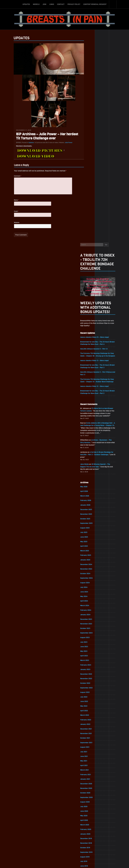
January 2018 (90, 748)
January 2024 (90, 416)
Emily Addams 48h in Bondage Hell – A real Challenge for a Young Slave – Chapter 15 (102, 224)
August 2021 (90, 550)
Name (12, 203)
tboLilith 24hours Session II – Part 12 (99, 144)
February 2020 (91, 633)
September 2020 (91, 601)
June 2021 (89, 559)
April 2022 (89, 513)
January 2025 (90, 360)
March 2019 (90, 684)
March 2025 (90, 351)
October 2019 (90, 651)
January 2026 (90, 305)
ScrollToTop (64, 852)
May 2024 (89, 397)
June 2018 (89, 725)
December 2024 (91, 365)
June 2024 (89, 393)
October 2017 (90, 762)
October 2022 (90, 485)
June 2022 (89, 504)
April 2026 (89, 291)
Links (52, 4)
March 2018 (90, 739)
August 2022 (90, 494)
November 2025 (91, 314)
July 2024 (89, 388)
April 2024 (89, 402)
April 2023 (89, 457)
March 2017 (90, 795)
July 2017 (89, 776)
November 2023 (91, 425)
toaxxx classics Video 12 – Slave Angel (100, 185)
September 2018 (91, 711)
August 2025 (90, 328)
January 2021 (90, 582)
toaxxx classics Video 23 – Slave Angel (100, 133)
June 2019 (89, 670)
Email (12, 214)
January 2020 (90, 638)
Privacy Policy (74, 4)
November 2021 (91, 536)
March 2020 (90, 628)
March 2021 (90, 573)
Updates (26, 4)
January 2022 (90, 527)
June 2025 (89, 337)
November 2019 (91, 647)
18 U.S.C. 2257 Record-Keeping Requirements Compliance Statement (74, 864)
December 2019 (91, 642)
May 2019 (89, 674)
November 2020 (91, 591)
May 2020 (89, 619)
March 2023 (90, 462)
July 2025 (89, 333)
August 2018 (90, 716)
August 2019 (90, 661)
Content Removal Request (95, 4)
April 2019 (89, 679)
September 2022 (91, 490)
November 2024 (91, 370)
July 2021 (89, 554)
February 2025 (91, 356)
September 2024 (91, 379)
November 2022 (91, 480)
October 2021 (90, 541)
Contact (61, 4)
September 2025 (91, 323)
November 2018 (91, 702)
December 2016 (91, 808)
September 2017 (91, 767)
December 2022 (91, 476)
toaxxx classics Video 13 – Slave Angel (100, 159)
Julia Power (64, 144)
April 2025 (89, 347)
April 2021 (89, 568)
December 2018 (91, 698)
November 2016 (91, 813)
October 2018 (90, 707)
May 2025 (89, 342)
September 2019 (91, 656)
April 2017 (89, 790)
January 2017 (90, 804)
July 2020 (89, 610)
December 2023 (91, 420)
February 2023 (91, 467)
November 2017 (91, 758)
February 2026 (91, 300)
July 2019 (89, 665)
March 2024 (90, 407)
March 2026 (90, 296)
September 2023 (91, 434)
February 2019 (91, 688)
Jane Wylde (90, 264)
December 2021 (91, 531)
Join (44, 4)
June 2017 (89, 781)
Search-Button (113, 4)
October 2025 (90, 319)
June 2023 (89, 448)
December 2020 (91, 587)
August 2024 (90, 384)
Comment (13, 178)
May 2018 (89, 730)
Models (36, 4)
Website (12, 226)
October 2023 (90, 430)
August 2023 (90, 439)
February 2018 (91, 744)
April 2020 (89, 624)
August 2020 (90, 605)
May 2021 (89, 564)
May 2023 (89, 453)
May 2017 (89, 785)
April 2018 (89, 734)
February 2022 (91, 522)
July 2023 (89, 444)
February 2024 (91, 411)
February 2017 (91, 799)
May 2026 (89, 287)
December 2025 (91, 310)
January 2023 (90, 471)
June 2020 (89, 614)
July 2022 (89, 499)
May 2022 (89, 508)
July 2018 (89, 721)
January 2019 (90, 693)
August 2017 (90, 771)
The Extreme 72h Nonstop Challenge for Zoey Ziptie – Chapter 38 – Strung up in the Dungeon (102, 151)
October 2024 (90, 374)
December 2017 (91, 753)
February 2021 (91, 577)
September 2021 (91, 545)
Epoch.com (109, 840)
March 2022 (90, 517)
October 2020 (90, 596)
